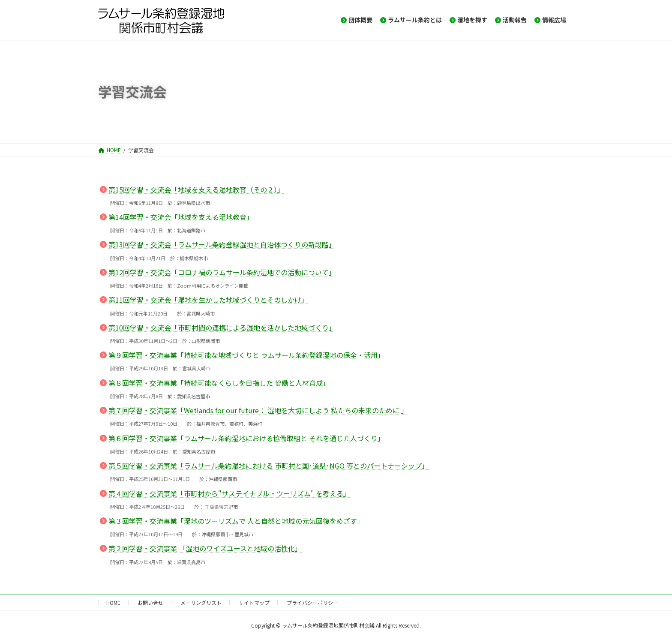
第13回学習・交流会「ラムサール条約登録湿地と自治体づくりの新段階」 (222, 244)
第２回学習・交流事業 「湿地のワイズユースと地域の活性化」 (205, 548)
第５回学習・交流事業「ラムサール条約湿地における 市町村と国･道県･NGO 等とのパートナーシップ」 (268, 466)
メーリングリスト (201, 602)
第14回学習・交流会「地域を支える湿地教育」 (181, 217)
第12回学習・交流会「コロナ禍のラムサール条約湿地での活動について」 (222, 272)
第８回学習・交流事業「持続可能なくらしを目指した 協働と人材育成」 (219, 383)
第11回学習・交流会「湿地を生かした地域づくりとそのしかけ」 (208, 300)
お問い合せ (150, 602)
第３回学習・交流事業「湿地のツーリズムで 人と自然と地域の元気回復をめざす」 (236, 521)
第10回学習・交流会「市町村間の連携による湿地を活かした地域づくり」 (222, 328)
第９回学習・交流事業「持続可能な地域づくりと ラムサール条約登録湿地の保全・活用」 (246, 355)
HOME (113, 602)
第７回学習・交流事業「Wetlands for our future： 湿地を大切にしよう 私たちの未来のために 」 (258, 410)
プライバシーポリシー (312, 602)
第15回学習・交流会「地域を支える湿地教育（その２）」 (196, 189)
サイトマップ (254, 602)
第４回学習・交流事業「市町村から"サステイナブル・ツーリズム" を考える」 (229, 493)
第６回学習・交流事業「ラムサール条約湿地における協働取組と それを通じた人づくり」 (246, 438)
